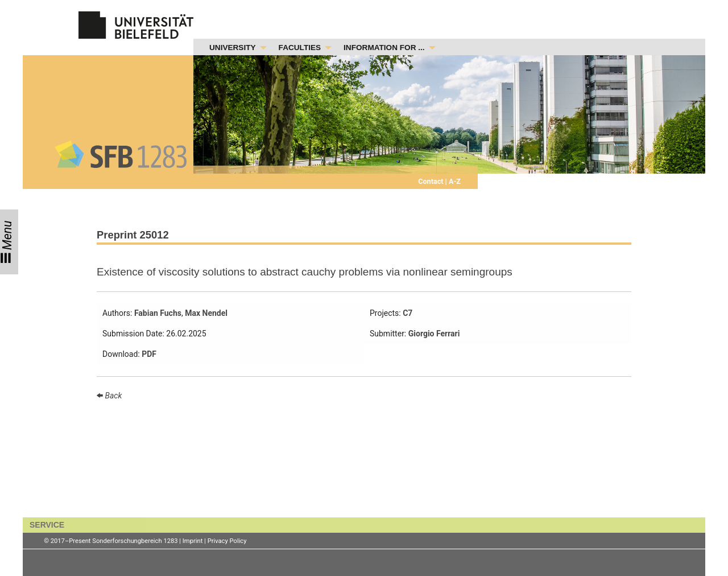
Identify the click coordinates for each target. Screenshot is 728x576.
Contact (431, 181)
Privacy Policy (227, 541)
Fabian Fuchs (158, 313)
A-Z (454, 181)
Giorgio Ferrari (434, 334)
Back (112, 396)
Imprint (193, 541)
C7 (408, 313)
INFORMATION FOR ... (384, 48)
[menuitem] (235, 48)
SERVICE (47, 525)
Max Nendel (206, 313)
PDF (149, 354)
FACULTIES (300, 48)
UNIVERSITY (233, 48)
